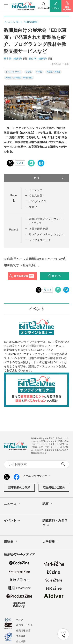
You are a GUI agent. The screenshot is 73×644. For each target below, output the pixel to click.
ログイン (54, 276)
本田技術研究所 (38, 229)
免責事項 (21, 636)
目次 (50, 178)
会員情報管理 (23, 631)
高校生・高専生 (54, 72)
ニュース (12, 504)
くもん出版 (36, 196)
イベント (12, 521)
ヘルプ (20, 620)
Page (13, 229)
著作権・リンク (24, 625)
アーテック (36, 190)
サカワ (33, 207)
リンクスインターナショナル (47, 234)
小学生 (29, 72)
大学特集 (51, 542)
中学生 (39, 72)
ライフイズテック (40, 240)
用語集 (11, 542)
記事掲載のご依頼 (19, 487)
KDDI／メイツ (37, 201)
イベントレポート (13, 72)
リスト (20, 163)
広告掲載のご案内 (54, 487)
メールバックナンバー (37, 476)
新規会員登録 (22, 276)
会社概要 (21, 641)
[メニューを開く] (6, 6)
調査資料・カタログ (55, 523)
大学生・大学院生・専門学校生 (19, 78)
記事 (48, 504)
